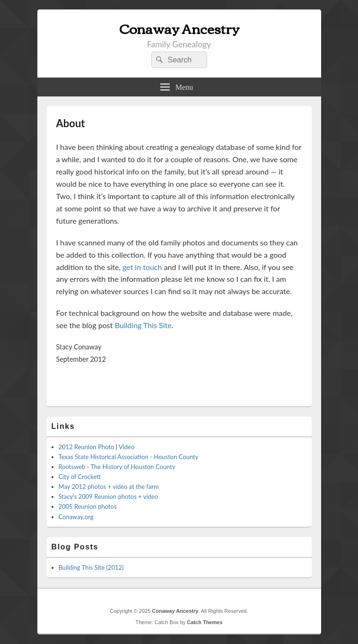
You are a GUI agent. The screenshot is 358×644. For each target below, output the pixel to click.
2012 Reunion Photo (87, 447)
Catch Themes (205, 622)
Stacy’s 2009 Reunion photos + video (109, 496)
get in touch (142, 267)
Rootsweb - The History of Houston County (117, 467)
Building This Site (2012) (91, 567)
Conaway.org (76, 517)
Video (127, 447)
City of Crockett (80, 477)
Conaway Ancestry (179, 28)
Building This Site (143, 325)
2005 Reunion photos (88, 506)
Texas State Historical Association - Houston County (129, 457)
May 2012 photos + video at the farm (109, 487)
